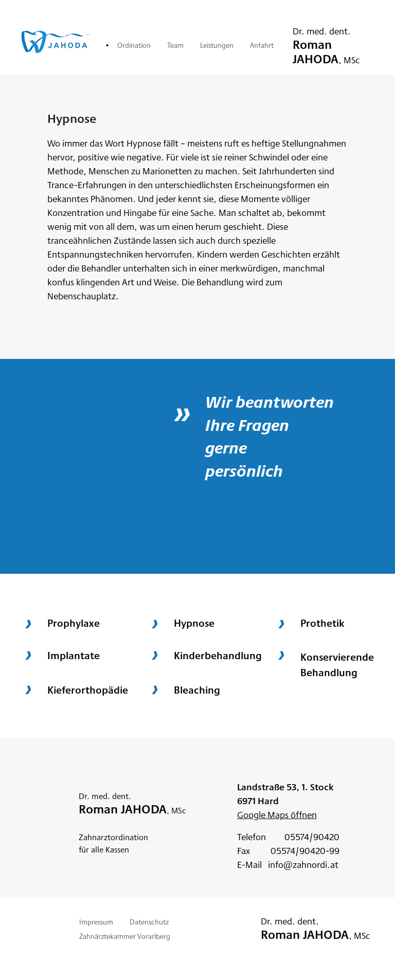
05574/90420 (312, 836)
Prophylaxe (74, 622)
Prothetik (322, 622)
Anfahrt (262, 45)
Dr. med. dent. (326, 45)
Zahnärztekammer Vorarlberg (125, 936)
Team (175, 45)
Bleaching (197, 689)
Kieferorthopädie (88, 689)
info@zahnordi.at (303, 864)
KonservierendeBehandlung (337, 664)
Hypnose (194, 622)
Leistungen (217, 45)
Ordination (134, 45)
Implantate (74, 655)
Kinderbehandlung (218, 655)
